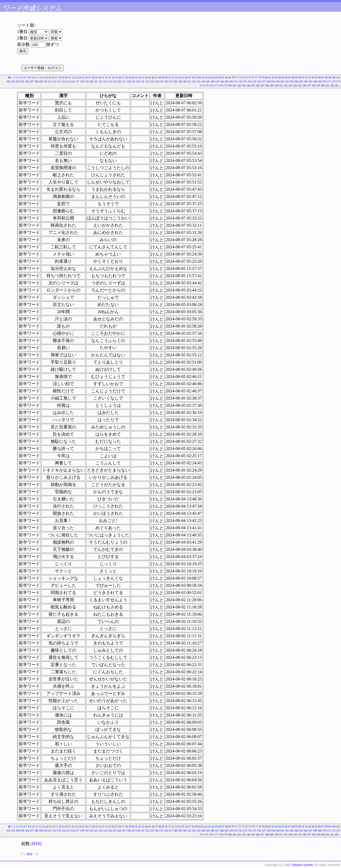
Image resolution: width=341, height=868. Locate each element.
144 (203, 81)
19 (63, 77)
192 (286, 85)
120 (91, 81)
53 (176, 77)
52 (173, 77)
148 (222, 81)
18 (60, 77)
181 (234, 85)
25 (83, 77)
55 (183, 77)
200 (323, 85)
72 (240, 77)
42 (140, 77)
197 (309, 85)
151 (236, 81)
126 (119, 81)
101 (338, 77)
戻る (30, 854)
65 (216, 77)
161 (282, 81)
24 (80, 77)
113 (59, 81)
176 (211, 85)
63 (210, 77)
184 (248, 85)
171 (329, 81)
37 (123, 77)
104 (17, 81)
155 (254, 81)
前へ (11, 77)
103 (13, 81)
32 (107, 77)
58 (193, 77)
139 (180, 81)
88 (293, 77)
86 (286, 77)
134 (157, 81)
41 (136, 77)
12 (40, 77)
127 (124, 81)
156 (259, 81)
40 (133, 77)
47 (156, 77)
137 (170, 81)
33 (110, 77)
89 (296, 77)
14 (47, 77)
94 (313, 77)
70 (233, 77)
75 (250, 77)
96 (320, 77)
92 (306, 77)
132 (147, 81)
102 (8, 81)
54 (180, 77)
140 (184, 81)
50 (167, 77)
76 (253, 77)
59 (196, 77)
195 (300, 85)
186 (258, 85)
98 (326, 77)
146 (212, 81)
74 (246, 77)
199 (318, 85)
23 (76, 77)
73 (243, 77)
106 (27, 81)
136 (166, 81)
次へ (338, 85)
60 (200, 77)
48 (160, 77)
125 (114, 81)
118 (82, 81)
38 (127, 77)
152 (240, 81)
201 (328, 85)
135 (161, 81)
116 (73, 81)
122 (101, 81)
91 (303, 77)
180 (230, 85)
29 (96, 77)
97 (323, 77)
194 (295, 85)
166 (306, 81)
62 (206, 77)
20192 (36, 844)
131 (142, 81)
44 (147, 77)
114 (64, 81)
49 (163, 77)
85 (283, 77)
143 (198, 81)
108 (36, 81)
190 (276, 85)
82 (273, 77)
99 (330, 77)
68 (226, 77)
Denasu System (302, 865)
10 (33, 77)
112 (54, 81)
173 (338, 81)
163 (292, 81)
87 (290, 77)
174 (202, 85)
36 (120, 77)
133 (152, 81)
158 (268, 81)
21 (70, 77)
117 (77, 81)
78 (260, 77)
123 (105, 81)
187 (262, 85)
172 (334, 81)
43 (143, 77)
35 (116, 77)
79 (263, 77)
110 (45, 81)
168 (315, 81)
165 (301, 81)
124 (110, 81)
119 (86, 81)
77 (256, 77)
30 (100, 77)
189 (272, 85)
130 (138, 81)
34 (113, 77)
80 (266, 77)
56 (186, 77)
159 (273, 81)
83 (276, 77)
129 (133, 81)
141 (189, 81)
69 (230, 77)
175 (206, 85)
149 (226, 81)
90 (300, 77)
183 (244, 85)
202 (332, 85)
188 (267, 85)
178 (220, 85)
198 (314, 85)
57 (190, 77)
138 (175, 81)
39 (130, 77)
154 (250, 81)
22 (73, 77)
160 (278, 81)
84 (280, 77)
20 (67, 77)
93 (310, 77)
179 (225, 85)
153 (245, 81)
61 (203, 77)
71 (236, 77)
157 (264, 81)
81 (270, 77)
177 (216, 85)
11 (36, 77)
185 (253, 85)
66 (220, 77)
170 (324, 81)
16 (53, 77)
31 (103, 77)
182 (239, 85)
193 (290, 85)
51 (170, 77)
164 (296, 81)
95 (316, 77)
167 (310, 81)
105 (22, 81)
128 (129, 81)
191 (281, 85)
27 (90, 77)
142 (194, 81)
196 (304, 85)
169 (320, 81)
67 (223, 77)
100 (334, 77)
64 (213, 77)
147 (217, 81)
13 (43, 77)
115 (68, 81)
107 (32, 81)
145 (208, 81)
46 (153, 77)
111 (50, 81)
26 (87, 77)
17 (56, 77)
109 (41, 81)
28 (93, 77)
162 (287, 81)
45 (150, 77)
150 (231, 81)
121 (96, 81)
